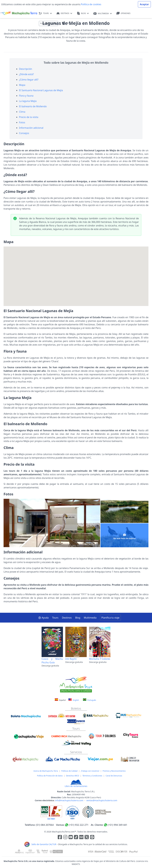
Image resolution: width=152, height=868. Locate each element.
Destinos (67, 618)
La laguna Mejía (28, 101)
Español (60, 700)
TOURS (45, 13)
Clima (22, 112)
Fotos (22, 122)
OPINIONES (123, 13)
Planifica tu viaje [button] (110, 618)
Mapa (22, 85)
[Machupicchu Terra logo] (19, 13)
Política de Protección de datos (50, 776)
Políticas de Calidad (69, 771)
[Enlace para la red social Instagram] (65, 838)
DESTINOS (64, 13)
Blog (78, 618)
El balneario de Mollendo (33, 106)
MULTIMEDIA (103, 14)
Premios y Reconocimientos (114, 771)
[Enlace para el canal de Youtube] (71, 838)
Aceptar (144, 4)
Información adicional (31, 128)
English (74, 700)
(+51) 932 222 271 (79, 825)
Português (90, 700)
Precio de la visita (29, 117)
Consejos (24, 133)
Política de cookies (91, 4)
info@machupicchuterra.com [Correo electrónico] (69, 800)
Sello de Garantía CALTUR (44, 844)
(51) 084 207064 (45, 825)
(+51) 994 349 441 (117, 825)
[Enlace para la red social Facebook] (60, 838)
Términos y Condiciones (92, 776)
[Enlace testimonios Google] (92, 838)
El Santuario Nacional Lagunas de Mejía (41, 90)
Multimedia (90, 618)
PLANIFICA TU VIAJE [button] (48, 23)
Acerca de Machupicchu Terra (46, 771)
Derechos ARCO (73, 776)
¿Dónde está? (26, 74)
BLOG (83, 13)
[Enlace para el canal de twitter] (87, 838)
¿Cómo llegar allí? (29, 80)
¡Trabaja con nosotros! (90, 771)
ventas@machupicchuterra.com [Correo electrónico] (102, 800)
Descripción (26, 69)
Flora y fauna (26, 96)
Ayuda (43, 618)
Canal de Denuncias (114, 776)
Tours (55, 618)
